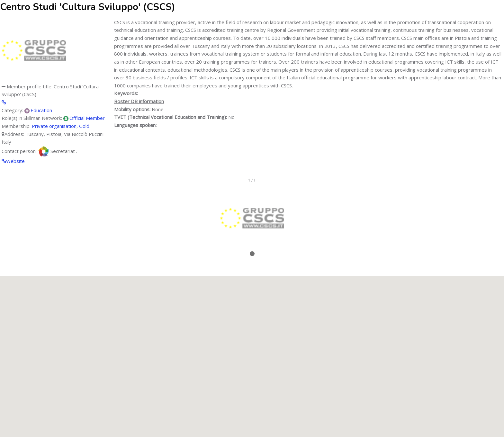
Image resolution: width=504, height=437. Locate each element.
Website (15, 161)
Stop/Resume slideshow (252, 263)
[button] (252, 351)
